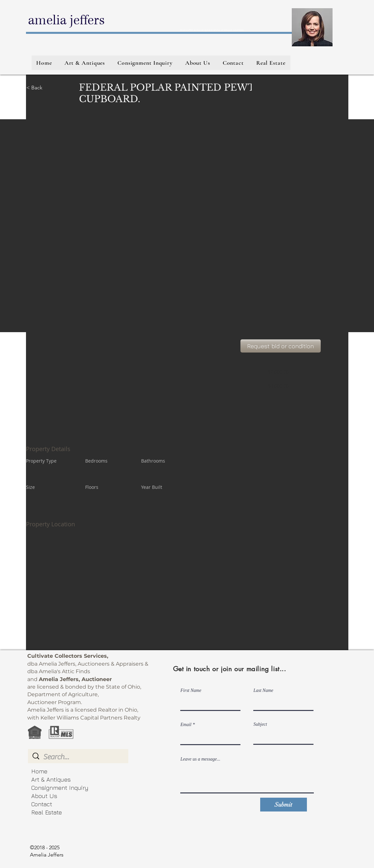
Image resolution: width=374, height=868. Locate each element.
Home (39, 771)
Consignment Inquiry (60, 788)
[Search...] (79, 757)
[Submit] (284, 805)
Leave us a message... (200, 759)
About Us (44, 796)
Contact (42, 804)
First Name (191, 691)
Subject (260, 724)
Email (186, 725)
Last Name (263, 691)
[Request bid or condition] (281, 346)
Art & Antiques (51, 779)
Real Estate (47, 812)
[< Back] (50, 88)
